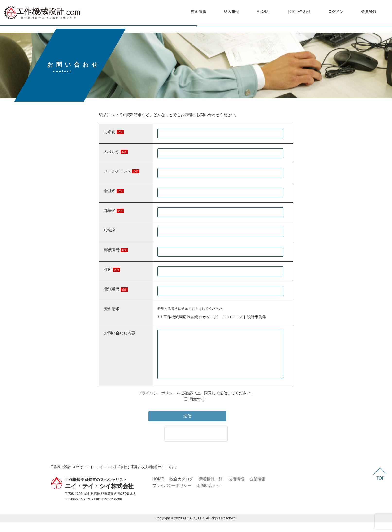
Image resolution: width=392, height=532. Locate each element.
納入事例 (232, 12)
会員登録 (369, 12)
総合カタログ (182, 489)
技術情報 (199, 12)
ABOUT (263, 12)
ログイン (336, 12)
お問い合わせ (299, 12)
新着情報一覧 (211, 489)
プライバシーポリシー (157, 403)
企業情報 (258, 489)
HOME (158, 489)
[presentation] (196, 443)
